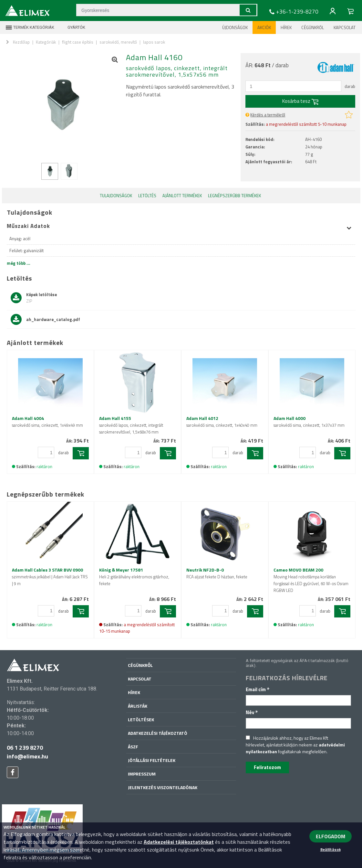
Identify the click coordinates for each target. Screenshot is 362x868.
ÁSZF (133, 747)
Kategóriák (46, 42)
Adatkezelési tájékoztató (158, 733)
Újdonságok (235, 27)
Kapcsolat (345, 27)
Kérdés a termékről (268, 115)
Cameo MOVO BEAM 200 (311, 580)
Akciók (264, 27)
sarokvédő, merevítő (118, 42)
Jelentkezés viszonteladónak (163, 787)
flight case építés (78, 42)
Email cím (258, 689)
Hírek (286, 27)
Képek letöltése (34, 298)
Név (252, 712)
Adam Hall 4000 (309, 422)
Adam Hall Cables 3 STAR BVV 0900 (50, 577)
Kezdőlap (21, 42)
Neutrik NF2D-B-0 (217, 573)
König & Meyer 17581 (134, 577)
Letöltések (141, 719)
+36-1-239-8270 (293, 12)
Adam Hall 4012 (222, 422)
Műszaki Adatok (179, 226)
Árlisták (138, 706)
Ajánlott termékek (182, 196)
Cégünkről (313, 27)
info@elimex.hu (27, 756)
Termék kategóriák (30, 27)
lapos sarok (154, 42)
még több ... (19, 263)
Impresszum (142, 774)
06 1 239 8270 (25, 748)
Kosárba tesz (300, 101)
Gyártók (72, 27)
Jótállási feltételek (152, 760)
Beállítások (331, 849)
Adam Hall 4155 (131, 425)
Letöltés (147, 196)
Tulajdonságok (116, 196)
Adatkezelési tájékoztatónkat (179, 842)
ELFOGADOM (331, 836)
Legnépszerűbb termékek (234, 196)
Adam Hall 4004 (47, 422)
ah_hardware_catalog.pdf (45, 319)
